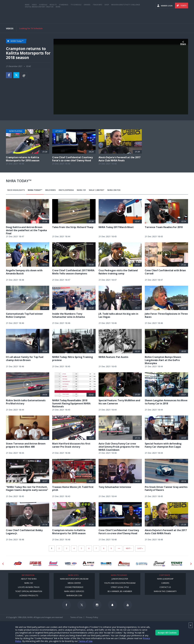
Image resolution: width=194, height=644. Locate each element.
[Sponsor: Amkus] (89, 564)
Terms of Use (85, 641)
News (27, 17)
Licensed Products (29, 595)
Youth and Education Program (120, 583)
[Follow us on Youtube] (128, 605)
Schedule (43, 17)
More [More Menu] (58, 19)
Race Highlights (16, 190)
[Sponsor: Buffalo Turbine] (124, 564)
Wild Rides (50, 190)
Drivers (87, 17)
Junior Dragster (120, 579)
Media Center (74, 583)
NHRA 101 (81, 190)
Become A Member (167, 3)
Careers (165, 583)
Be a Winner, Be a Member (120, 591)
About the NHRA (29, 579)
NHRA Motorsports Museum (74, 579)
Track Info (97, 17)
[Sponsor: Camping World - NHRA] (71, 564)
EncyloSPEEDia (66, 190)
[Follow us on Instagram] (97, 605)
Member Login (165, 18)
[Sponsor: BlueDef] (106, 564)
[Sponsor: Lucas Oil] (35, 564)
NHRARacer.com (74, 595)
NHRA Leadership (165, 579)
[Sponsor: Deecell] (159, 564)
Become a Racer (148, 3)
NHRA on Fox (114, 190)
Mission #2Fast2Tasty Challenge (126, 17)
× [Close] (191, 625)
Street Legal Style (120, 587)
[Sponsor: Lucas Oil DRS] (18, 564)
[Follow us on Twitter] (82, 605)
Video (34, 17)
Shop (107, 17)
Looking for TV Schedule (31, 28)
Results (53, 17)
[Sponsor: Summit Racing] (53, 564)
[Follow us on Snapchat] (112, 605)
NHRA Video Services (74, 591)
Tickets (182, 18)
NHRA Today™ (35, 190)
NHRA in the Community (165, 591)
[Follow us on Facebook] (66, 605)
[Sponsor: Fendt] (177, 564)
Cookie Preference (74, 587)
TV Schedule (76, 17)
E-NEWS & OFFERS (148, 9)
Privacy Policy (92, 617)
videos (165, 9)
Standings (64, 17)
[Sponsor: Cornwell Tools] (142, 564)
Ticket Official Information (29, 591)
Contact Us (165, 587)
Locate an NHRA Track (29, 587)
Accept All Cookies (167, 633)
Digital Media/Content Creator (39, 19)
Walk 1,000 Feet (97, 190)
